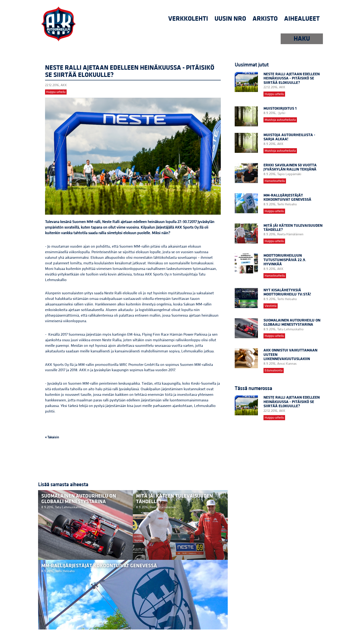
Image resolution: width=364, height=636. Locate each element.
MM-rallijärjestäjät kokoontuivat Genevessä (287, 197)
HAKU (302, 39)
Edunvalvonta (274, 370)
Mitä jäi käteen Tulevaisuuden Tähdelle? (293, 228)
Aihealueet (302, 19)
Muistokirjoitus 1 (280, 108)
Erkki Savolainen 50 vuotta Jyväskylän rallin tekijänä (290, 167)
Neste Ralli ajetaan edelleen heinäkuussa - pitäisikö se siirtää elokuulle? (292, 78)
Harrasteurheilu (275, 181)
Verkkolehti (188, 19)
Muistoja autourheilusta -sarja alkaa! (289, 137)
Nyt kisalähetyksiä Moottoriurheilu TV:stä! (287, 292)
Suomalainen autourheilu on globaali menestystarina (292, 322)
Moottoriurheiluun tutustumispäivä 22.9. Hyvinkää (285, 260)
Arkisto (265, 19)
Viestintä (271, 306)
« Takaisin (52, 437)
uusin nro (230, 19)
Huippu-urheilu (56, 92)
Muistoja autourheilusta (280, 120)
